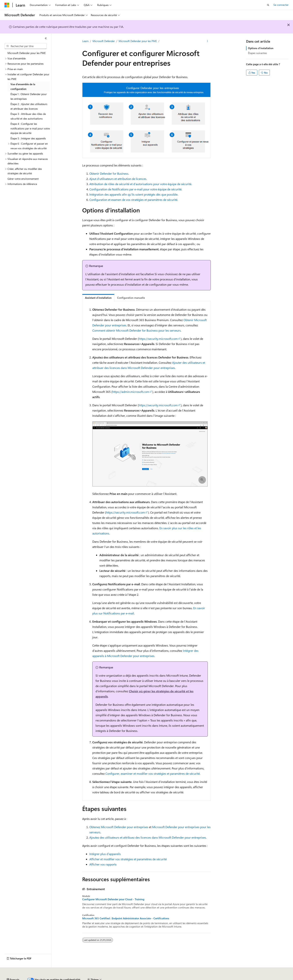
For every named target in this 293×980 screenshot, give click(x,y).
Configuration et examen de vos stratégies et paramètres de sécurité (133, 200)
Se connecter (281, 5)
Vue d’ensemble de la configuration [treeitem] (23, 86)
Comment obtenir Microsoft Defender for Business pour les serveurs (137, 330)
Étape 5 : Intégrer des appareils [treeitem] (28, 138)
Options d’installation (261, 48)
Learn (85, 41)
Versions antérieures (70, 978)
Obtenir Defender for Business (109, 173)
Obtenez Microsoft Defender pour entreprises (119, 827)
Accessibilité (240, 978)
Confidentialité (126, 978)
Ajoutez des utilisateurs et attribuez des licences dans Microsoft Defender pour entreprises (148, 837)
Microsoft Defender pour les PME (138, 41)
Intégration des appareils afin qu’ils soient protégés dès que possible (133, 194)
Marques (259, 978)
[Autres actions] (208, 41)
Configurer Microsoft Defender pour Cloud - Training (113, 899)
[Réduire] (46, 38)
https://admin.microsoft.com (131, 392)
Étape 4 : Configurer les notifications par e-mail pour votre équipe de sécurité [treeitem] (30, 128)
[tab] (98, 298)
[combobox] (26, 46)
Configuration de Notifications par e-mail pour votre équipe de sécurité (135, 189)
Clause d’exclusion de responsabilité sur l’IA (29, 978)
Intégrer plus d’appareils (105, 854)
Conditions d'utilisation (215, 978)
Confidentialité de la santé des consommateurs (168, 978)
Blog (88, 978)
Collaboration (106, 978)
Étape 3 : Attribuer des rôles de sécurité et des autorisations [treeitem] (28, 116)
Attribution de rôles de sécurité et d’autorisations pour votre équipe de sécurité (140, 184)
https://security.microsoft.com (158, 339)
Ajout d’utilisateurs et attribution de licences (118, 179)
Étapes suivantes (257, 53)
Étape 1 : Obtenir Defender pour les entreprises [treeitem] (29, 96)
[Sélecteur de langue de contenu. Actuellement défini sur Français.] (13, 969)
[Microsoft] (7, 5)
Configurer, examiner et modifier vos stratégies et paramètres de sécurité (153, 773)
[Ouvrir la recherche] (268, 5)
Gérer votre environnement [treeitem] (23, 179)
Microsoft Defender (104, 41)
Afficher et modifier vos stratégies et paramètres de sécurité (128, 859)
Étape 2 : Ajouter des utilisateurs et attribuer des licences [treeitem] (29, 106)
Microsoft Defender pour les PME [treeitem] (27, 53)
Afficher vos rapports (103, 864)
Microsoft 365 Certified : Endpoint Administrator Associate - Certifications (126, 918)
